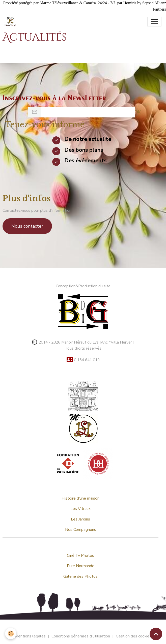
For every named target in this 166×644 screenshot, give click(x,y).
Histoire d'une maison (80, 498)
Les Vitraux (80, 509)
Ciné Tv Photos (80, 556)
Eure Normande (81, 566)
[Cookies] (11, 634)
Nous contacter (27, 226)
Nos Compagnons (81, 530)
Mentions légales (30, 636)
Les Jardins (80, 519)
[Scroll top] (156, 634)
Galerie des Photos (80, 576)
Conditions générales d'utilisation (81, 636)
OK (138, 112)
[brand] (11, 22)
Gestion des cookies (134, 636)
